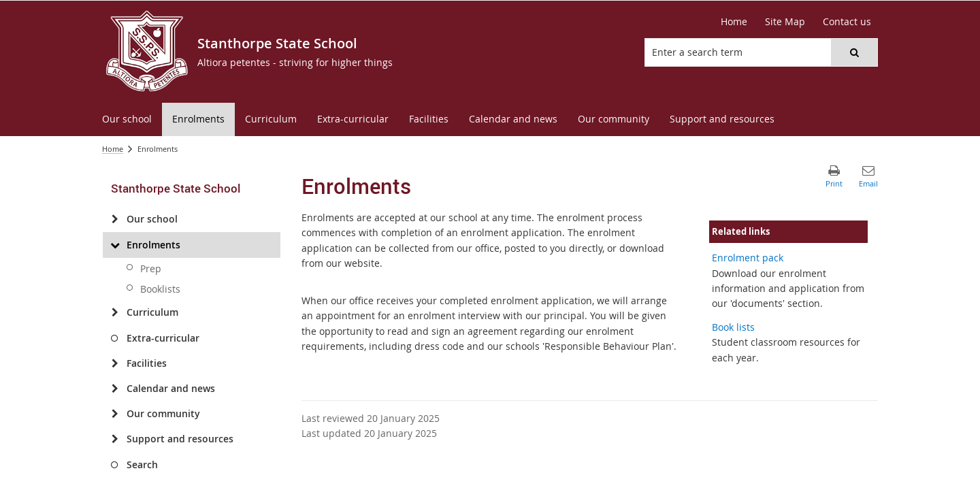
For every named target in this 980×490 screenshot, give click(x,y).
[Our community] (115, 414)
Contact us (847, 21)
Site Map (785, 21)
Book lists (733, 327)
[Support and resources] (115, 439)
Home (734, 21)
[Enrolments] (115, 245)
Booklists (160, 289)
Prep (151, 268)
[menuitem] (127, 119)
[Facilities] (115, 363)
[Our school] (115, 219)
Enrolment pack (748, 258)
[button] (854, 52)
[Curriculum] (115, 312)
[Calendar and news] (115, 389)
